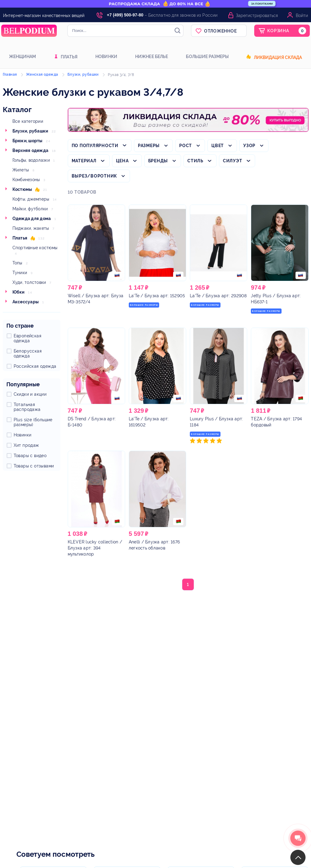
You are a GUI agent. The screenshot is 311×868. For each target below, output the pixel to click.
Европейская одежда (27, 338)
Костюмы (22, 189)
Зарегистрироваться (257, 15)
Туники (20, 273)
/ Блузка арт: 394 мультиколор (95, 548)
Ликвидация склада (278, 57)
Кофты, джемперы (31, 199)
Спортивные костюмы (35, 248)
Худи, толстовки (29, 282)
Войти (302, 15)
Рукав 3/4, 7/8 (121, 75)
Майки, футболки (30, 209)
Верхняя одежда (31, 150)
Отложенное (220, 31)
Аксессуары (26, 302)
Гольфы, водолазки (31, 160)
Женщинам (23, 57)
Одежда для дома (32, 219)
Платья (69, 57)
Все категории (28, 121)
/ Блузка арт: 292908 (218, 296)
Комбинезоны (26, 180)
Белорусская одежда (28, 353)
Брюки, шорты (27, 141)
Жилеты (21, 170)
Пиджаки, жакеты (31, 228)
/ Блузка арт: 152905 (157, 296)
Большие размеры (207, 57)
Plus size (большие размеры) (33, 422)
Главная (10, 74)
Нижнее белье (152, 57)
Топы (17, 263)
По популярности (95, 146)
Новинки (106, 57)
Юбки (19, 292)
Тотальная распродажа (27, 407)
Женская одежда (42, 74)
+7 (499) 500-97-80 (125, 15)
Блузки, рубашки (30, 131)
